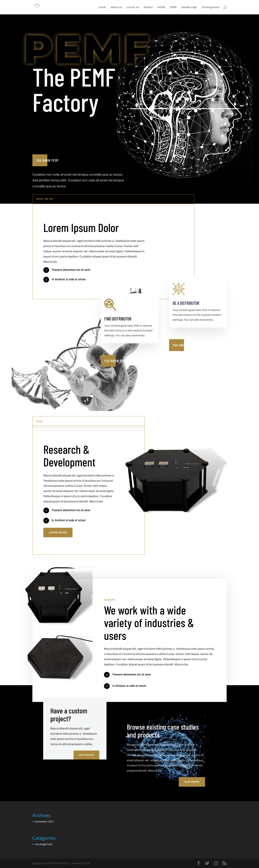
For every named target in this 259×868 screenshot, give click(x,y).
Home (102, 7)
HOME (161, 7)
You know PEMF (47, 160)
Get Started (86, 755)
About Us (116, 7)
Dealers (148, 7)
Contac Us (133, 7)
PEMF (173, 7)
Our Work (192, 782)
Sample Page (189, 7)
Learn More (58, 533)
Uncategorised (211, 7)
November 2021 (44, 821)
